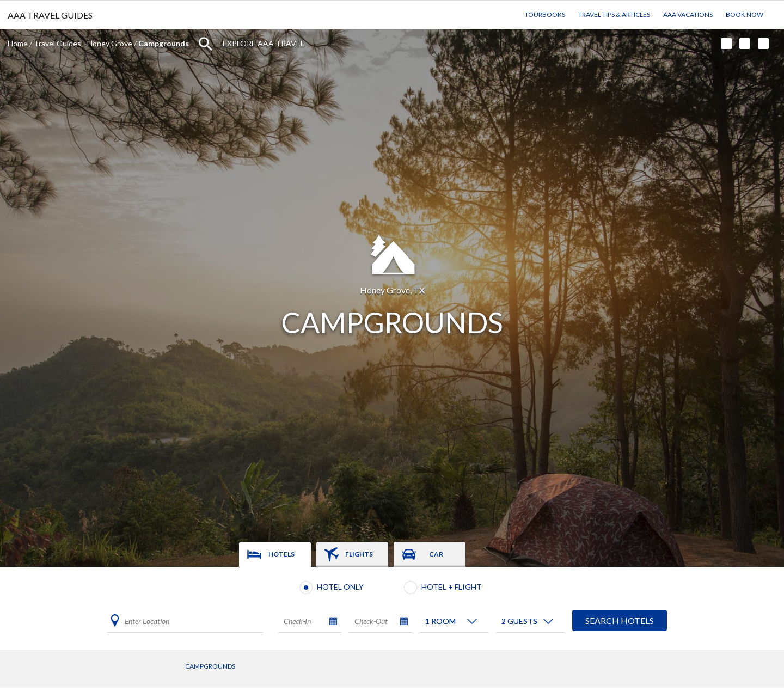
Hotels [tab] (281, 554)
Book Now (745, 14)
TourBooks (545, 14)
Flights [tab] (359, 554)
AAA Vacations (688, 14)
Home (18, 43)
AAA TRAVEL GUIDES (50, 15)
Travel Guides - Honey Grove (83, 43)
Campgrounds (210, 666)
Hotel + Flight (452, 587)
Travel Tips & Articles (614, 14)
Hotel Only (340, 587)
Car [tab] (436, 554)
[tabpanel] (392, 608)
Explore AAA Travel (264, 43)
